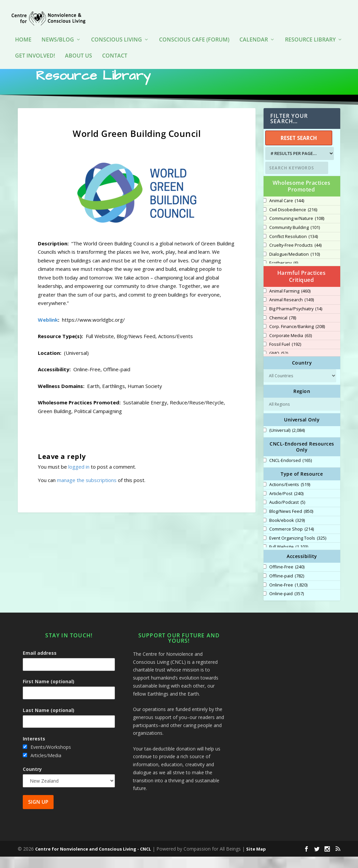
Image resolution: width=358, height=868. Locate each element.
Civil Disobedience (293, 221)
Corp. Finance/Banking (297, 338)
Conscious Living (117, 30)
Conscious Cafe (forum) (194, 30)
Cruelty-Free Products (295, 257)
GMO (279, 365)
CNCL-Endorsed (291, 472)
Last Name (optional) (49, 721)
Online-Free (288, 597)
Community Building (295, 239)
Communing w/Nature (297, 230)
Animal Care (287, 212)
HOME (23, 30)
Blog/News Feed (291, 523)
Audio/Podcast (287, 514)
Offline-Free (287, 578)
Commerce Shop (292, 541)
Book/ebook (287, 532)
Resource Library (310, 30)
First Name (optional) (49, 693)
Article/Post (286, 505)
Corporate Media (291, 347)
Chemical (283, 329)
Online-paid (287, 605)
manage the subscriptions (87, 491)
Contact (115, 46)
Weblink (48, 331)
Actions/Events (290, 496)
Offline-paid (287, 587)
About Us (79, 46)
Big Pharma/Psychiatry (296, 320)
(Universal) (287, 442)
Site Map (256, 860)
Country (32, 780)
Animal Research (292, 311)
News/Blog (58, 30)
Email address (40, 664)
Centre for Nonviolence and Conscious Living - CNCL (93, 860)
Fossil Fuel (285, 356)
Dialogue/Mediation (295, 266)
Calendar (254, 30)
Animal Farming (290, 303)
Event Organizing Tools (298, 550)
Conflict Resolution (294, 248)
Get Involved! (35, 46)
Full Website (289, 558)
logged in (79, 478)
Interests (34, 750)
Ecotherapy (284, 274)
